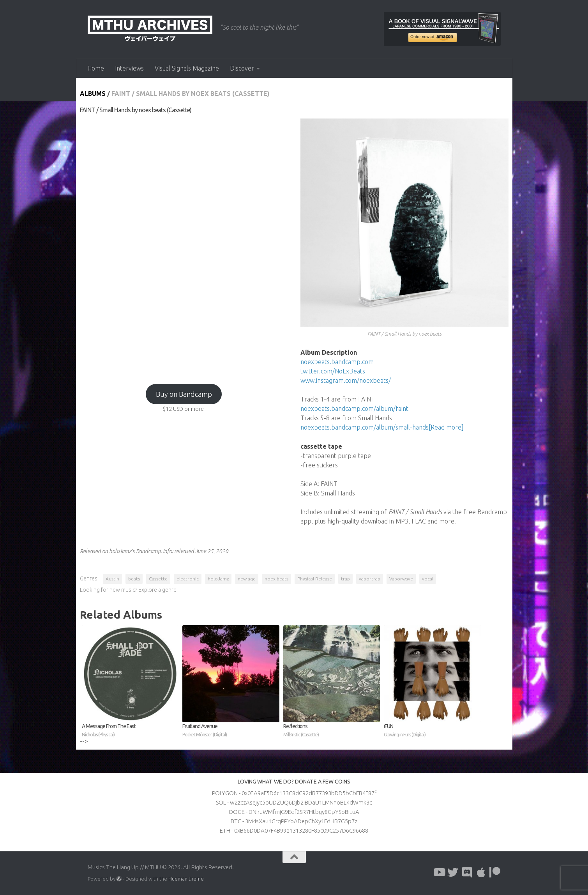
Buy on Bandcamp (184, 394)
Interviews (129, 68)
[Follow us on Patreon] (495, 872)
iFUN (432, 731)
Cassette (158, 579)
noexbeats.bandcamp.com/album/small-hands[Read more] (382, 427)
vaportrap (370, 579)
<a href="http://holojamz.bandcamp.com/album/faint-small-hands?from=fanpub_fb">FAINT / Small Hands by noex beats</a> (184, 245)
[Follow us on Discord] (467, 872)
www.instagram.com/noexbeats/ (346, 380)
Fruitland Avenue (231, 731)
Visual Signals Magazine (187, 68)
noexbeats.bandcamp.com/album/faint (354, 409)
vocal (428, 579)
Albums (93, 94)
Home (96, 68)
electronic (188, 579)
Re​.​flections (332, 731)
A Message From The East (130, 731)
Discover (242, 68)
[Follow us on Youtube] (439, 872)
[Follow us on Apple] (481, 872)
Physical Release (315, 579)
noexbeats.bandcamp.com (337, 362)
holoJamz (218, 579)
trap (345, 579)
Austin (112, 579)
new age (247, 579)
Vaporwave (401, 579)
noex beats (276, 579)
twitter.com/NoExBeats (333, 371)
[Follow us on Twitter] (453, 872)
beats (134, 579)
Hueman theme (186, 879)
